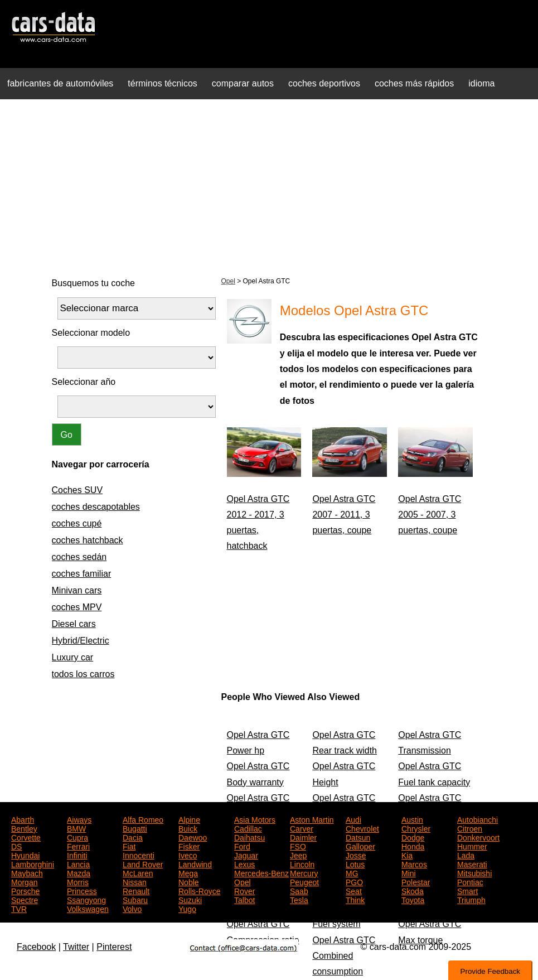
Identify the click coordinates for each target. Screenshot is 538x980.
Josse (356, 855)
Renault (136, 890)
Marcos (414, 863)
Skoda (413, 890)
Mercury (304, 872)
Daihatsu (249, 837)
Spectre (25, 899)
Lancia (78, 863)
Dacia (133, 837)
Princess (82, 890)
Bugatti (135, 828)
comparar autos (243, 83)
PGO (354, 881)
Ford (242, 846)
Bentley (24, 828)
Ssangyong (86, 899)
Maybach (27, 872)
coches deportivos (324, 83)
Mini (409, 872)
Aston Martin (312, 819)
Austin (412, 819)
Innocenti (139, 855)
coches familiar (82, 574)
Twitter (76, 947)
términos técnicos (163, 83)
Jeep (298, 855)
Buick (188, 828)
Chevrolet (362, 828)
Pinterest (114, 947)
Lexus (244, 863)
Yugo (187, 908)
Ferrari (78, 846)
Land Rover (143, 863)
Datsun (358, 837)
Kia (407, 855)
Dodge (413, 837)
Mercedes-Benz (261, 872)
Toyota (413, 899)
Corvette (26, 837)
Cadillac (248, 828)
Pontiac (470, 881)
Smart (467, 890)
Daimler (303, 837)
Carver (302, 828)
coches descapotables (96, 507)
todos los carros (83, 674)
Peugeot (304, 881)
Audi (353, 819)
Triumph (471, 899)
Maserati (472, 863)
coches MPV (77, 607)
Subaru (135, 899)
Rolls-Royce (199, 890)
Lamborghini (33, 863)
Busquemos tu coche (93, 283)
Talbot (244, 899)
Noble (189, 881)
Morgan (24, 881)
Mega (188, 872)
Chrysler (416, 828)
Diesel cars (74, 624)
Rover (244, 890)
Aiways (79, 819)
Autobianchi (478, 819)
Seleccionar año (84, 382)
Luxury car (73, 657)
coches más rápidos (414, 83)
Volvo (132, 908)
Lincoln (302, 863)
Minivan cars (77, 590)
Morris (78, 881)
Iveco (188, 855)
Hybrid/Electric (81, 641)
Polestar (416, 881)
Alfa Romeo (143, 819)
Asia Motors (255, 819)
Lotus (355, 863)
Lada (466, 855)
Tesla (299, 899)
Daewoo (193, 837)
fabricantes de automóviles (60, 83)
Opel (228, 281)
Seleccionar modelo (91, 333)
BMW (76, 828)
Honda (413, 846)
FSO (298, 846)
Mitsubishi (474, 872)
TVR (19, 908)
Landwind (195, 863)
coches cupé (77, 523)
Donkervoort (478, 837)
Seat (354, 890)
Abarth (23, 819)
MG (352, 872)
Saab (299, 890)
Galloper (360, 846)
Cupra (77, 837)
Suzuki (190, 899)
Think (355, 899)
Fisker (189, 846)
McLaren (138, 872)
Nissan (135, 881)
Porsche (25, 890)
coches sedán (79, 557)
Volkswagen (88, 908)
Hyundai (25, 855)
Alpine (189, 819)
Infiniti (77, 855)
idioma (481, 83)
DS (16, 846)
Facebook (36, 947)
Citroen (470, 828)
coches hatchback (88, 540)
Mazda (79, 872)
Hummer (472, 846)
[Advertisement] (269, 186)
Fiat (129, 846)
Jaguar (246, 855)
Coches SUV (77, 490)
